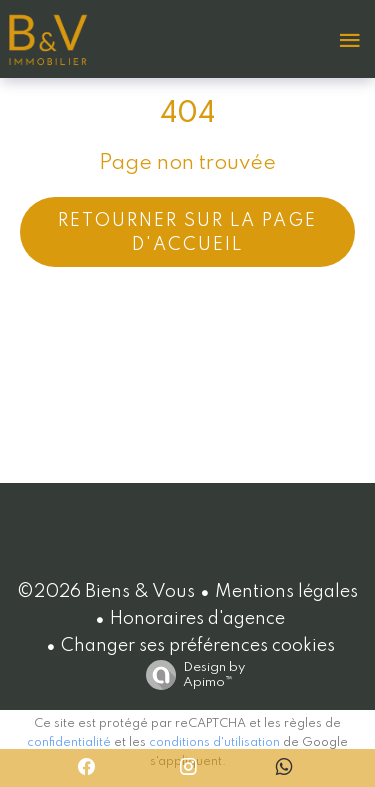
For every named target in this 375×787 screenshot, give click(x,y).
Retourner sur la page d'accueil (187, 233)
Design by (190, 675)
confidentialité (69, 743)
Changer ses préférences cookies (198, 646)
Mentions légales (286, 592)
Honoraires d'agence (197, 619)
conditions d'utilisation (214, 743)
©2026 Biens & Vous (106, 592)
